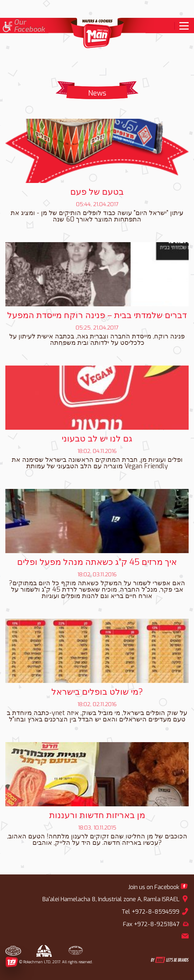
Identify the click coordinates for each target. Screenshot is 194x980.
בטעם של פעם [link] (97, 192)
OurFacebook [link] (29, 26)
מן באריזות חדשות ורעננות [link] (97, 815)
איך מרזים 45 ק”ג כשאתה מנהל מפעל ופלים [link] (97, 562)
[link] (182, 26)
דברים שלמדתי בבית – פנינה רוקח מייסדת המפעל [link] (97, 315)
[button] (6, 28)
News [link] (97, 93)
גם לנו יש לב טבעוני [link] (97, 439)
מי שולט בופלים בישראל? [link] (97, 692)
